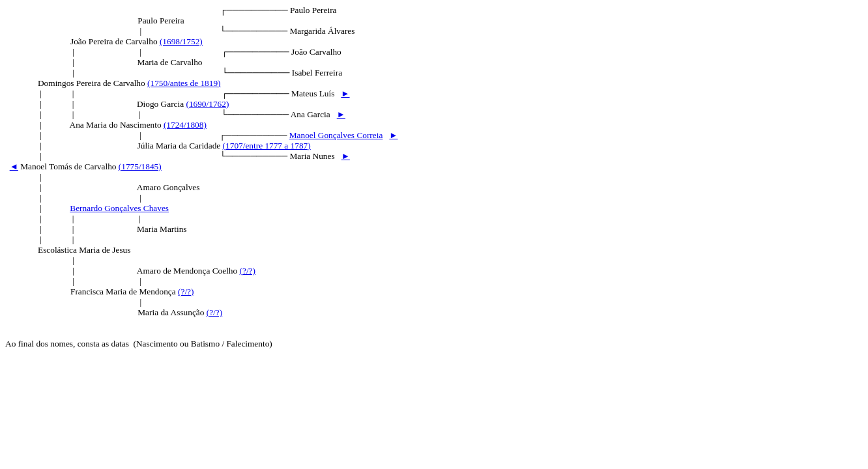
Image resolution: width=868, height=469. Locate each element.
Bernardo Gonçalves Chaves (119, 208)
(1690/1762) (207, 104)
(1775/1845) (140, 166)
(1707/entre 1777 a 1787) (267, 146)
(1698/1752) (181, 41)
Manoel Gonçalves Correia (336, 135)
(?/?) (248, 271)
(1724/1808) (185, 125)
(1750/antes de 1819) (184, 83)
